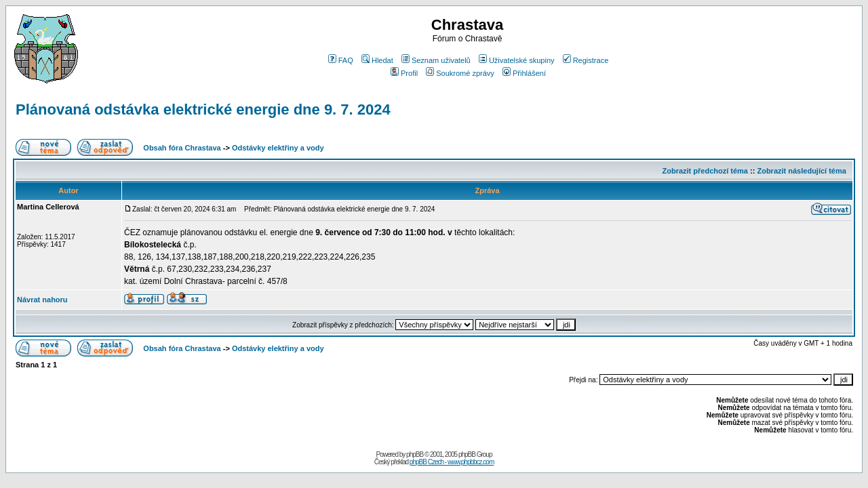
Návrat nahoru (42, 300)
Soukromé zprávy (460, 73)
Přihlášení (524, 73)
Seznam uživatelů (436, 60)
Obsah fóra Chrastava (182, 148)
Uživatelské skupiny (517, 60)
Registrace (586, 60)
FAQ (341, 60)
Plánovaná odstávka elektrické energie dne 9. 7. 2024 (203, 109)
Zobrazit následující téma (801, 171)
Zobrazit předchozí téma (705, 171)
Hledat (377, 60)
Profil (404, 73)
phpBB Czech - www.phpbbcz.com (452, 462)
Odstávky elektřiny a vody (278, 148)
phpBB (415, 454)
